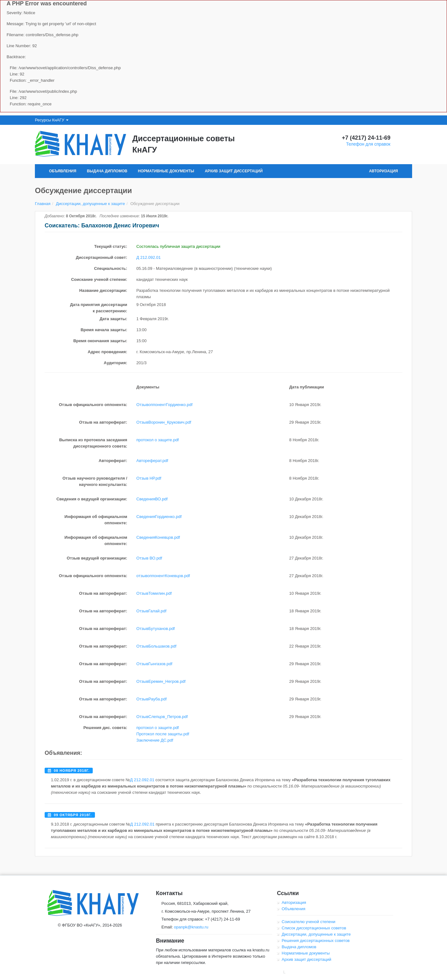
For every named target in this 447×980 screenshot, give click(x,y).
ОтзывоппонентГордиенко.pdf (165, 405)
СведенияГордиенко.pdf (159, 517)
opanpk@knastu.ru (191, 927)
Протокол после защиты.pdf (163, 734)
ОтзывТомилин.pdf (154, 593)
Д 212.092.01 (149, 257)
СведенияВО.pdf (152, 499)
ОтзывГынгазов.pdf (154, 664)
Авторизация (384, 171)
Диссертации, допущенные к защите (91, 204)
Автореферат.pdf (152, 461)
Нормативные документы (166, 171)
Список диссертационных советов (314, 928)
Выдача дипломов (107, 171)
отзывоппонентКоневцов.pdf (163, 576)
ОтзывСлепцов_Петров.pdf (162, 717)
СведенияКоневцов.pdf (158, 537)
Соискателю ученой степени (309, 922)
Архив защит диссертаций (234, 171)
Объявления (63, 171)
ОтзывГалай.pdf (152, 611)
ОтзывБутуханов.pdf (156, 629)
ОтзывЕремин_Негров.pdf (161, 681)
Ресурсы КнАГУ (52, 120)
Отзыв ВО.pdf (149, 558)
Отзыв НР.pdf (149, 478)
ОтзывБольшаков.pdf (156, 646)
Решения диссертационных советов (316, 941)
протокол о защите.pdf (158, 440)
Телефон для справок (368, 144)
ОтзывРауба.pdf (152, 699)
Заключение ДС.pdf (155, 740)
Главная (43, 204)
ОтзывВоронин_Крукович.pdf (164, 422)
